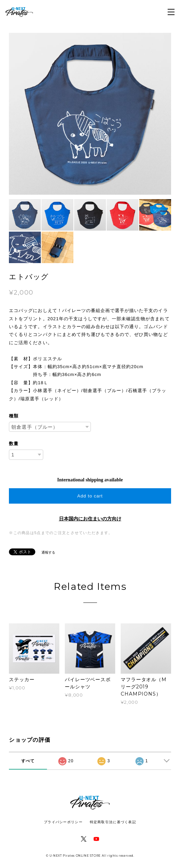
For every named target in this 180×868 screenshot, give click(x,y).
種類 (14, 416)
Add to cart (90, 496)
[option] (90, 114)
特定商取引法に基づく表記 (113, 822)
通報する (48, 552)
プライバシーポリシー (63, 822)
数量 (14, 444)
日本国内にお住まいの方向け (90, 519)
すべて (28, 761)
